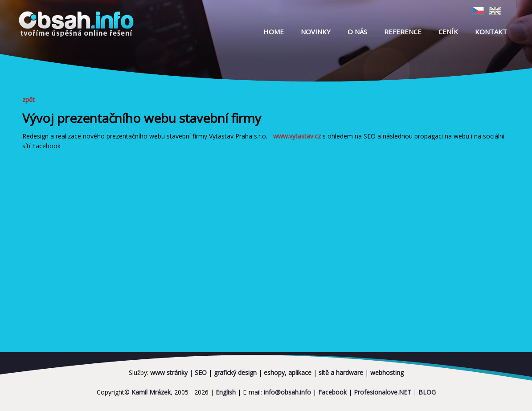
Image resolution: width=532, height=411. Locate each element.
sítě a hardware (341, 372)
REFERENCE (403, 32)
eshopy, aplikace (288, 372)
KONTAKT (491, 32)
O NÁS (357, 32)
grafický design (235, 372)
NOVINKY (316, 32)
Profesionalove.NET (383, 392)
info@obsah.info (287, 392)
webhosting (387, 372)
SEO (201, 372)
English (226, 392)
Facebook (332, 392)
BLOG (427, 392)
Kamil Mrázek (151, 392)
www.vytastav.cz (297, 136)
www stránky (169, 372)
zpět (32, 100)
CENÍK (448, 32)
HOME (274, 32)
